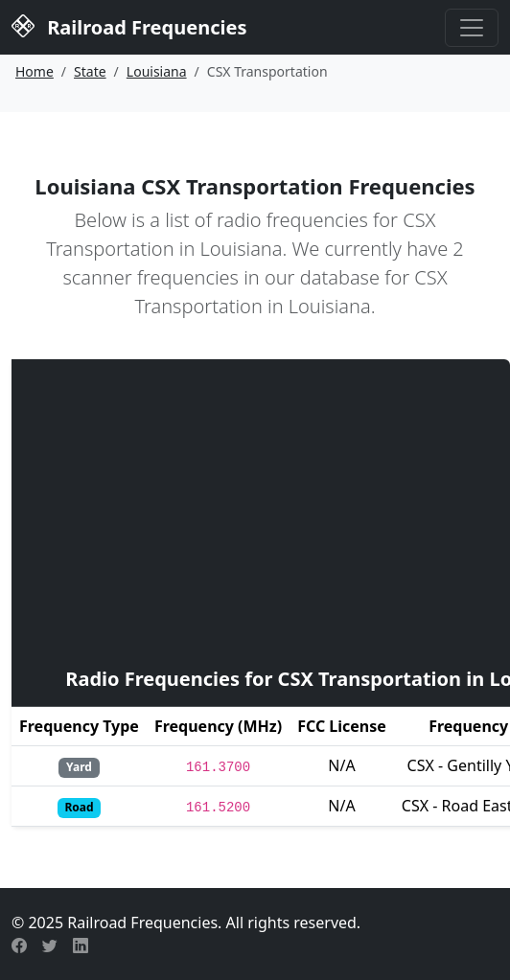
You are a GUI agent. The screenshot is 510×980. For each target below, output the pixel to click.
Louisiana (157, 71)
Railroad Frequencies (129, 25)
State (90, 71)
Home (35, 71)
